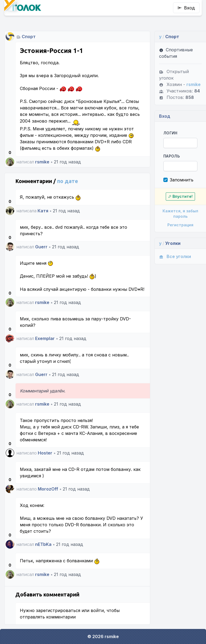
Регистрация (180, 225)
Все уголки (175, 256)
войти (97, 610)
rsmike (42, 162)
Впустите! (180, 196)
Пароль (172, 156)
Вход (186, 8)
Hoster (45, 453)
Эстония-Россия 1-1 (51, 51)
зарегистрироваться (58, 610)
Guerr (41, 247)
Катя (43, 211)
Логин (170, 133)
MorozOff (48, 489)
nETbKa (43, 544)
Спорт (29, 37)
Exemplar (45, 338)
